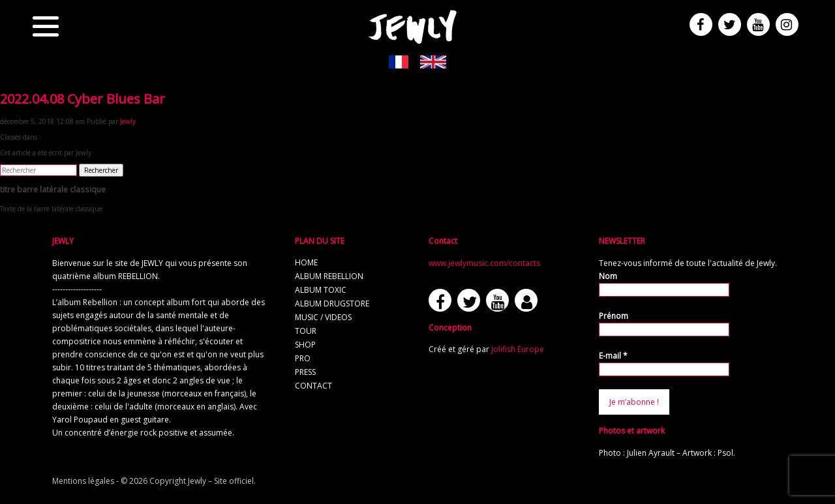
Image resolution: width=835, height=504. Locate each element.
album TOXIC (321, 290)
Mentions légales (83, 481)
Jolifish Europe (518, 349)
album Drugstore (332, 304)
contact (313, 386)
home (306, 262)
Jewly (128, 121)
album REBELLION (329, 276)
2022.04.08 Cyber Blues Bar (83, 99)
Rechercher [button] (101, 170)
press (305, 372)
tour (306, 331)
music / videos (323, 317)
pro (303, 358)
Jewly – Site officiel (221, 481)
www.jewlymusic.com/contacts (484, 263)
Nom (608, 276)
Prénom (614, 316)
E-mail (613, 356)
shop (305, 345)
